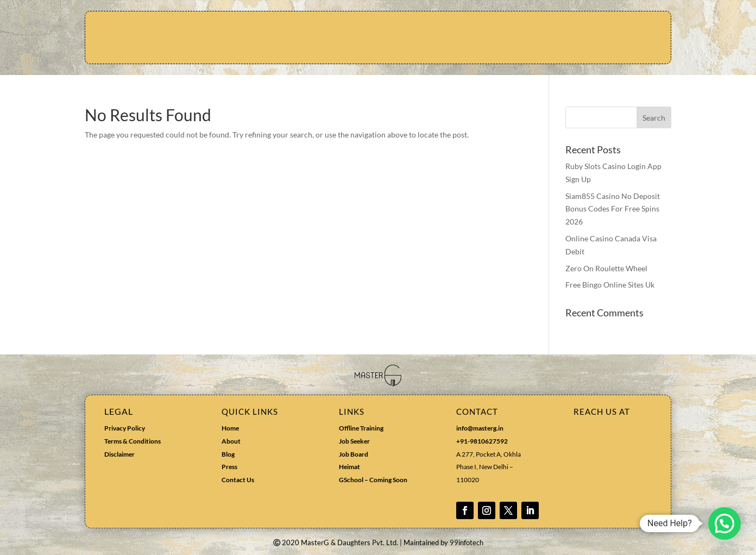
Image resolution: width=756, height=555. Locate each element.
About (231, 441)
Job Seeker (354, 441)
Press (229, 467)
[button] (724, 523)
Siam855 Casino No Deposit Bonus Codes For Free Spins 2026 (613, 209)
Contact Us (238, 480)
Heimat (349, 467)
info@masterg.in (480, 428)
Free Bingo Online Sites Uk (610, 285)
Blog (228, 454)
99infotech (467, 542)
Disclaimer (119, 454)
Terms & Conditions (133, 441)
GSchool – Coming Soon (374, 480)
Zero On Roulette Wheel (606, 268)
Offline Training (361, 428)
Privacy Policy (125, 428)
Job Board (354, 454)
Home (230, 428)
